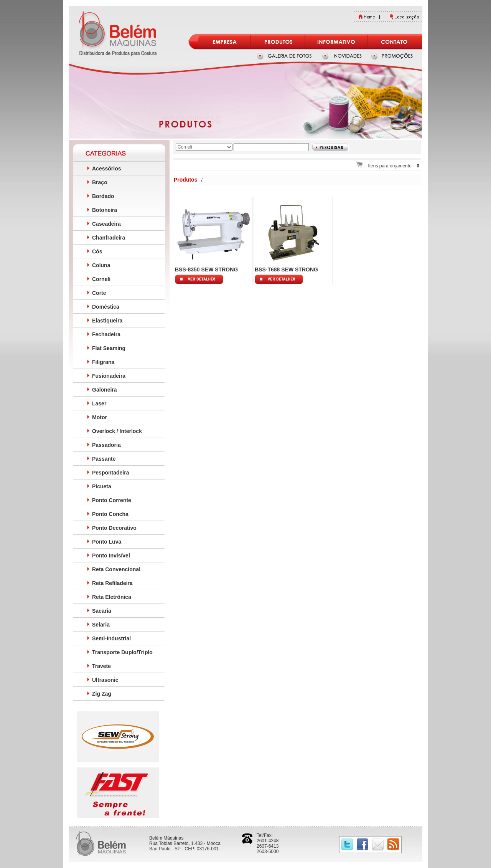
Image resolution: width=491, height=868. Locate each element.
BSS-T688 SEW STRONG (286, 269)
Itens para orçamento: (388, 166)
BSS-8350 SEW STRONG (206, 269)
